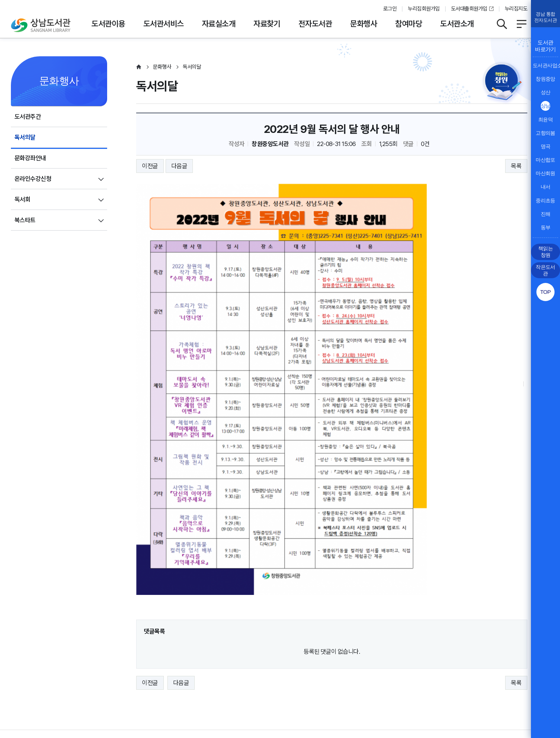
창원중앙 (545, 79)
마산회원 (545, 173)
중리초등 (545, 200)
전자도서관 (315, 24)
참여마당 (409, 24)
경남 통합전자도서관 (545, 17)
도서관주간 (28, 117)
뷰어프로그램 (312, 670)
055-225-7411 (181, 692)
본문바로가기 (280, 0)
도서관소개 (457, 24)
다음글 (179, 166)
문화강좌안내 (30, 158)
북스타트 (25, 220)
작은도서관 (545, 270)
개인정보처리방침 (32, 670)
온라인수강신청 (33, 179)
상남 (546, 106)
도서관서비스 (164, 24)
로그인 (390, 9)
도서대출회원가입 (469, 9)
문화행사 (364, 24)
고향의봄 (545, 133)
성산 (546, 92)
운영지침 (75, 670)
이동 (517, 649)
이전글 (150, 166)
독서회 (22, 199)
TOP (545, 292)
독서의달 (25, 137)
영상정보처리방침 (118, 670)
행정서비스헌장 (218, 670)
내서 (546, 187)
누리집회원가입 (424, 9)
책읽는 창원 (545, 252)
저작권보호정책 (169, 670)
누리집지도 (516, 9)
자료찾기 (267, 24)
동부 (546, 227)
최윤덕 (545, 119)
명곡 (546, 146)
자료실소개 (219, 24)
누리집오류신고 (266, 670)
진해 (546, 214)
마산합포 (545, 160)
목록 (516, 166)
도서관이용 (108, 24)
